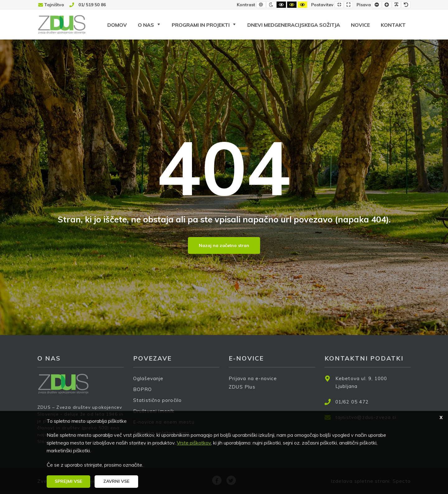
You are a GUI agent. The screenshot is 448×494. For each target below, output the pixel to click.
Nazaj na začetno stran (224, 245)
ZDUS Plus (244, 391)
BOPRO (143, 389)
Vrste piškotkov (194, 443)
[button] (68, 482)
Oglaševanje (148, 378)
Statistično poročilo (158, 400)
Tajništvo (54, 5)
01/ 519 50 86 (92, 5)
